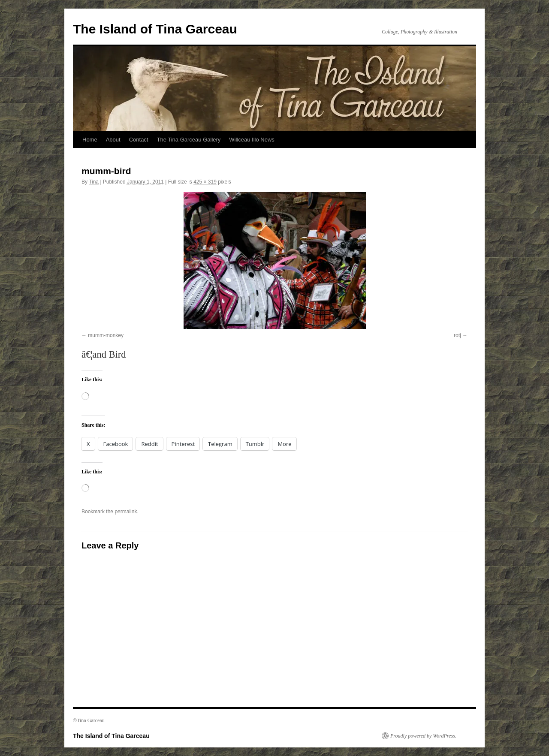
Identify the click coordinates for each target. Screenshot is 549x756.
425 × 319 (205, 182)
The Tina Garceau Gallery (189, 140)
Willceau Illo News (252, 140)
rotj (457, 335)
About (113, 140)
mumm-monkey (106, 335)
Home (90, 140)
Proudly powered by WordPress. (423, 736)
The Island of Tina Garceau (155, 29)
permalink (126, 512)
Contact (139, 140)
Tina (94, 182)
